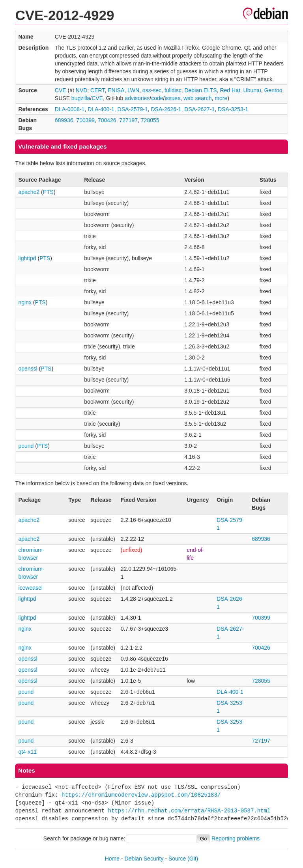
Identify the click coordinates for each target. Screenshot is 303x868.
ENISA (116, 90)
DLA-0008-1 (70, 109)
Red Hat (230, 90)
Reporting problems (236, 838)
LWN (133, 90)
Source (177, 859)
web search (198, 98)
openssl (28, 369)
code (157, 98)
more (221, 98)
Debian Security (144, 859)
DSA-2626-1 (166, 109)
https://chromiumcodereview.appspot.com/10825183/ (141, 795)
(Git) (193, 859)
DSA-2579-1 (133, 109)
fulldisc (173, 90)
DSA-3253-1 (233, 109)
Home (112, 859)
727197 (128, 120)
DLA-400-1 (101, 109)
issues (172, 98)
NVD (82, 90)
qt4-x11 (27, 752)
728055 (150, 120)
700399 (85, 120)
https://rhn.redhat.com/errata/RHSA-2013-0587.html (189, 811)
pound (26, 446)
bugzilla (81, 98)
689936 (64, 120)
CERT (97, 90)
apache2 (29, 192)
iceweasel (30, 588)
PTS (48, 192)
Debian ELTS (200, 90)
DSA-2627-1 (199, 109)
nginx (25, 302)
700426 (107, 120)
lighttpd (27, 258)
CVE (61, 90)
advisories (137, 98)
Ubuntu (252, 90)
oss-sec (152, 90)
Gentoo (273, 90)
